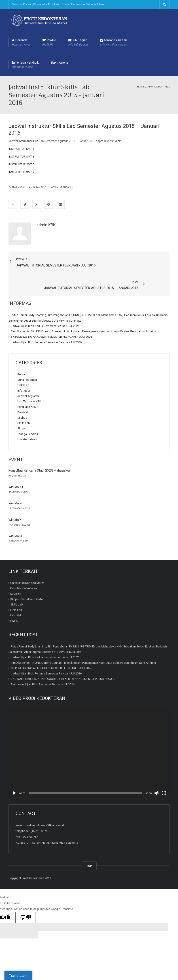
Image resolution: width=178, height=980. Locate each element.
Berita (21, 357)
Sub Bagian (78, 43)
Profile (49, 43)
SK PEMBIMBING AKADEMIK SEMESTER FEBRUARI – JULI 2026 (51, 319)
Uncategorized (27, 422)
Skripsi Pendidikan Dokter (27, 582)
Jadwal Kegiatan (157, 87)
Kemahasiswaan (114, 43)
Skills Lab (24, 406)
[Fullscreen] (164, 776)
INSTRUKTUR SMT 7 (21, 172)
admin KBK (46, 225)
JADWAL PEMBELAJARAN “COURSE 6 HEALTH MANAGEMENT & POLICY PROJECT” (64, 661)
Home (141, 87)
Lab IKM (16, 598)
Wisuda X (15, 502)
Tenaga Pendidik (25, 65)
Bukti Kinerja (60, 62)
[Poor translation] (26, 900)
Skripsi (22, 411)
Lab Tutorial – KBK (29, 384)
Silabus (22, 400)
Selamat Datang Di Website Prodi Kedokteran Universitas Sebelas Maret (58, 4)
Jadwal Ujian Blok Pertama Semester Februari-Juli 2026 (46, 325)
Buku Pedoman (27, 362)
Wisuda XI (15, 486)
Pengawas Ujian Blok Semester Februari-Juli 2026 (43, 667)
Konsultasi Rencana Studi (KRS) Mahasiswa (39, 453)
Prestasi (23, 395)
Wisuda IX (15, 519)
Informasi (24, 373)
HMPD (14, 603)
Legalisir (16, 576)
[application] (89, 735)
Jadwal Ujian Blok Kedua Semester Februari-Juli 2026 (45, 309)
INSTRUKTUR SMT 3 (21, 157)
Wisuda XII (16, 470)
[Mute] (157, 776)
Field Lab (23, 368)
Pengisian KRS (27, 389)
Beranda (21, 43)
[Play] (14, 776)
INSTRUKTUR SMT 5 (21, 164)
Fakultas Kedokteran (24, 571)
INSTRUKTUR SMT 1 (21, 149)
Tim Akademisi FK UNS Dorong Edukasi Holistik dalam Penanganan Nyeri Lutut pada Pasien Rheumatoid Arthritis (83, 314)
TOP (89, 848)
